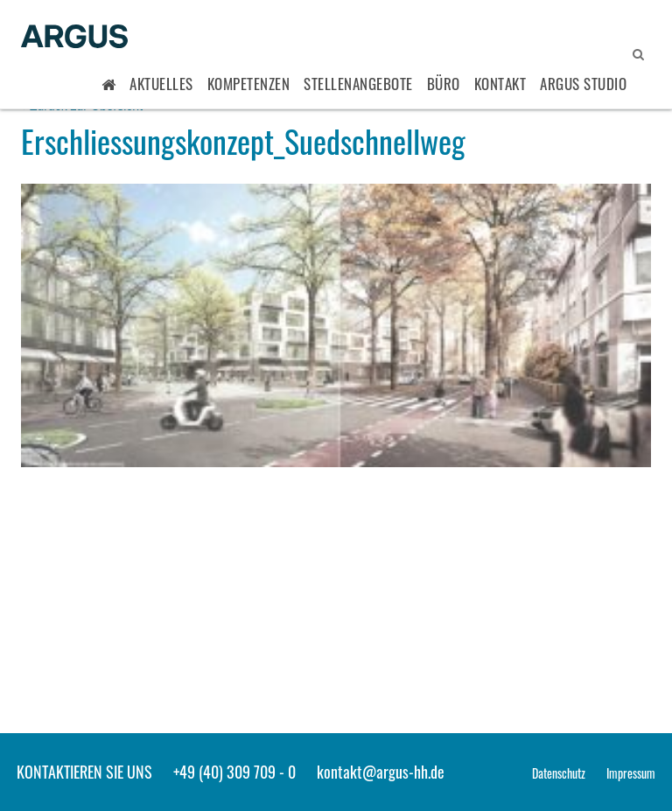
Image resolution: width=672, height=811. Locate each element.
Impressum (631, 773)
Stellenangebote (358, 84)
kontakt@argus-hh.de (381, 772)
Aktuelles (161, 84)
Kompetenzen (249, 84)
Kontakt (500, 84)
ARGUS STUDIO (583, 84)
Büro (444, 84)
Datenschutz (559, 773)
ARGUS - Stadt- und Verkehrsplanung (74, 38)
